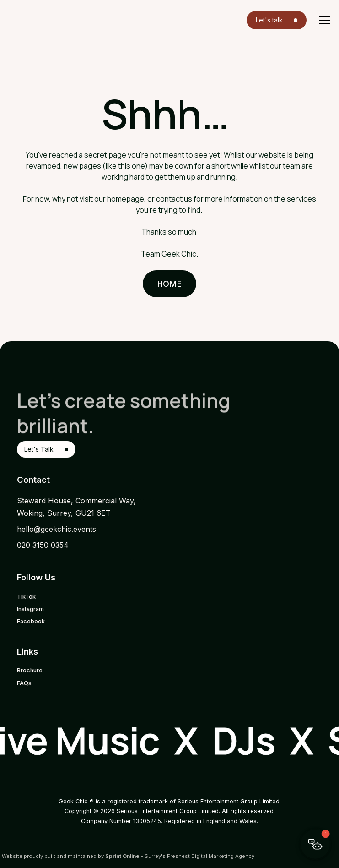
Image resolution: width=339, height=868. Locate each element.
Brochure (30, 670)
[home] (27, 19)
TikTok (26, 597)
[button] (323, 20)
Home (169, 284)
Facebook (31, 621)
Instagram (30, 609)
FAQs (24, 683)
